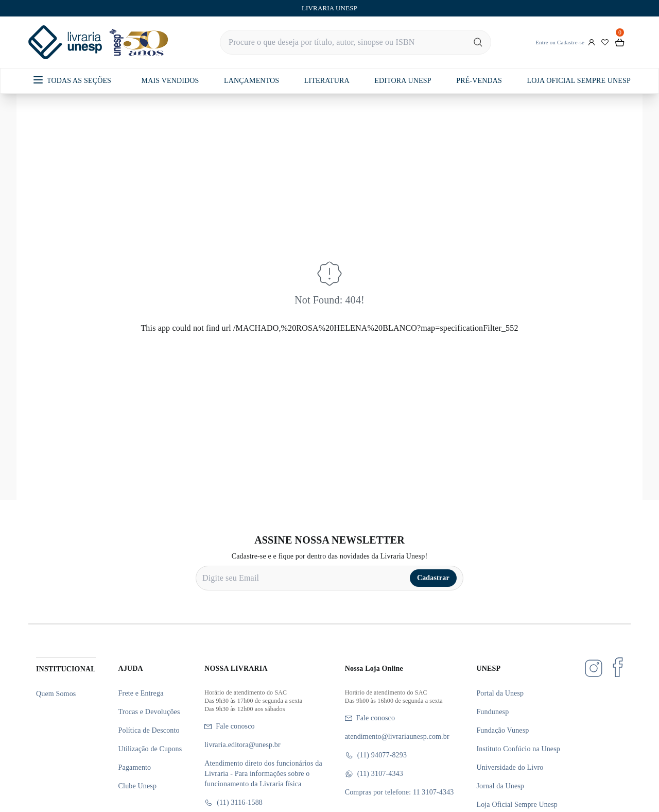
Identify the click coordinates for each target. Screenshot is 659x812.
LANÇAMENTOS (252, 81)
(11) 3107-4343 (374, 774)
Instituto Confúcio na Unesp (518, 749)
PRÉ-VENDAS (479, 81)
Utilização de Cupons (150, 749)
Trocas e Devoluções (149, 712)
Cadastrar (433, 578)
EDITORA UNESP (403, 81)
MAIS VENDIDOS (170, 81)
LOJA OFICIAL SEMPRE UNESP (578, 81)
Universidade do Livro (510, 767)
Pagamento (135, 767)
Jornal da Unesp (500, 786)
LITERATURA (327, 81)
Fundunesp (492, 712)
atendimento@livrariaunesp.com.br (397, 737)
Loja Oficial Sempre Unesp (517, 805)
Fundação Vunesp (502, 730)
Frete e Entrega (141, 693)
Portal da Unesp (500, 693)
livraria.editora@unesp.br (242, 745)
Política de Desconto (149, 730)
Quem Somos (56, 694)
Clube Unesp (137, 786)
